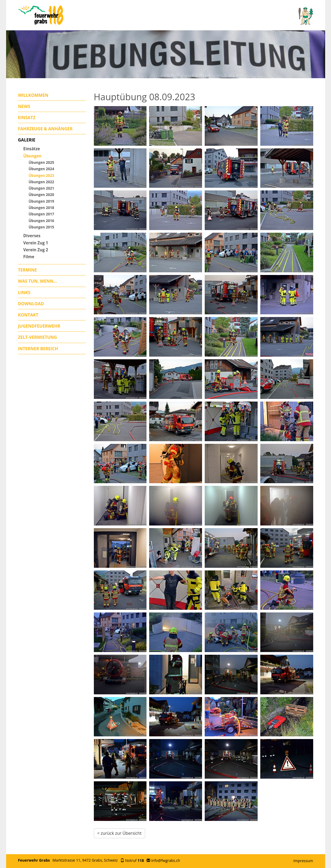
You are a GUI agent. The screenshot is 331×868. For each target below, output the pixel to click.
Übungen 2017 (41, 214)
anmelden (286, 861)
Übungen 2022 (41, 182)
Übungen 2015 (41, 227)
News (24, 106)
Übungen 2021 (41, 188)
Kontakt (28, 315)
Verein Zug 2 (36, 250)
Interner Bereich (38, 349)
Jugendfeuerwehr (39, 326)
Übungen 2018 (41, 208)
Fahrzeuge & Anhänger (45, 129)
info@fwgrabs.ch (166, 860)
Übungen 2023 (41, 175)
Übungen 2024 (41, 169)
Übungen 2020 (41, 195)
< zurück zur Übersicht (120, 833)
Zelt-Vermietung (38, 337)
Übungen (33, 156)
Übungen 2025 (41, 162)
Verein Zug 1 (36, 243)
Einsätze (32, 149)
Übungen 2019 (41, 201)
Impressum (303, 861)
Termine (28, 270)
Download (31, 304)
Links (24, 293)
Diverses (32, 236)
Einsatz (27, 118)
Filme (29, 257)
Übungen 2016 (41, 221)
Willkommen (33, 95)
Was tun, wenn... (38, 281)
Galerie (27, 140)
